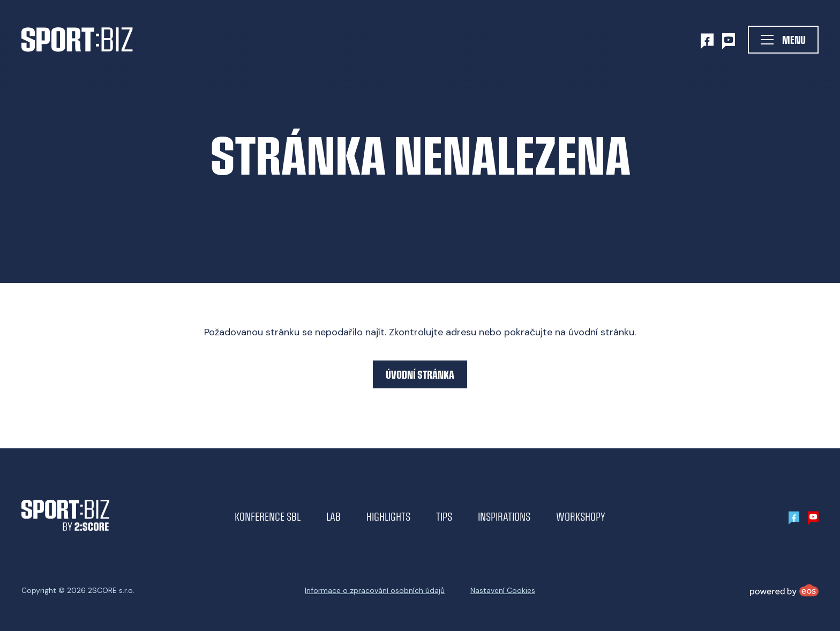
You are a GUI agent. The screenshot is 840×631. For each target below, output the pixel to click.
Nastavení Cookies (503, 590)
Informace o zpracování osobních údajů (375, 590)
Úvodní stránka (420, 374)
